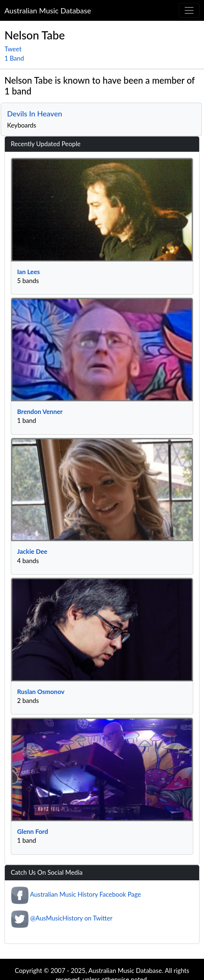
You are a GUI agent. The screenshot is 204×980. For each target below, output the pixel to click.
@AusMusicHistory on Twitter (71, 918)
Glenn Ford (33, 831)
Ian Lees (28, 272)
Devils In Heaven (35, 113)
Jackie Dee (32, 551)
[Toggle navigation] (189, 10)
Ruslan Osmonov (41, 692)
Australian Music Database (48, 10)
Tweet (13, 49)
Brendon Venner (40, 412)
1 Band (14, 58)
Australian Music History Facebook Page (86, 894)
